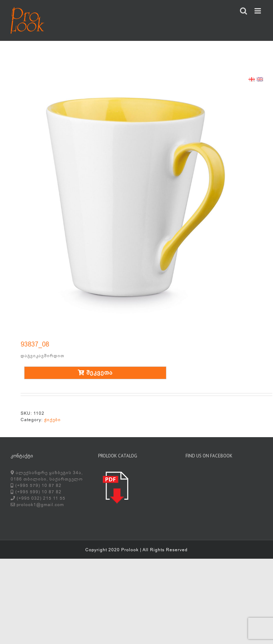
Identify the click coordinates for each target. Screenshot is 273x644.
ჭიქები (52, 420)
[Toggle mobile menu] (258, 11)
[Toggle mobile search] (244, 11)
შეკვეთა (95, 373)
